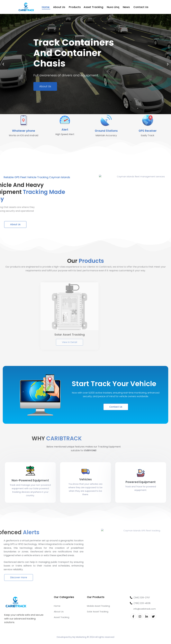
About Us (60, 7)
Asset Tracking (94, 7)
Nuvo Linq (113, 7)
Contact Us (141, 7)
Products (75, 7)
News (127, 7)
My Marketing (79, 637)
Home (46, 7)
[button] (3, 64)
